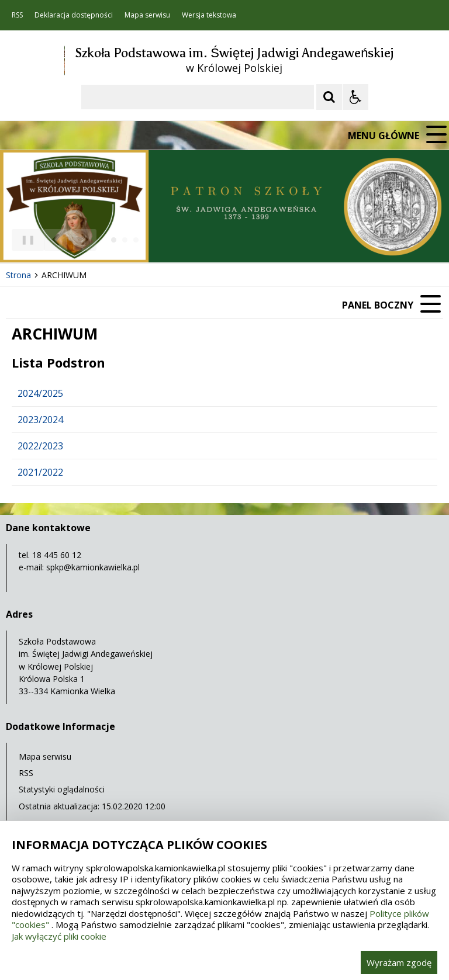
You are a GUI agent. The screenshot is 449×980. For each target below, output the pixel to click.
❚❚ (24, 239)
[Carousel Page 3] (136, 240)
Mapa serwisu (147, 15)
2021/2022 (40, 472)
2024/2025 (40, 393)
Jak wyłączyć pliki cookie (59, 936)
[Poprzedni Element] (56, 240)
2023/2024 (40, 420)
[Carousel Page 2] (125, 240)
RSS (17, 15)
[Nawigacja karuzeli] (70, 240)
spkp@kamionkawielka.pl (93, 567)
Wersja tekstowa (209, 15)
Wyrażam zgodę (399, 962)
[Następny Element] (85, 240)
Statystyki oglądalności (62, 789)
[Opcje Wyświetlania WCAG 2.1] (355, 97)
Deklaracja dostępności (74, 15)
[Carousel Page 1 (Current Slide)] (114, 240)
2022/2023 (40, 446)
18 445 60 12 (57, 555)
